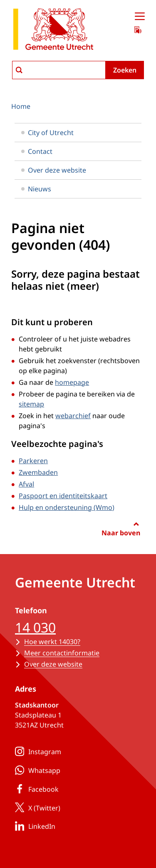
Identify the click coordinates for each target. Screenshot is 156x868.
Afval (26, 484)
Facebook (35, 789)
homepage (72, 382)
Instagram (36, 751)
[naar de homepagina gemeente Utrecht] (53, 31)
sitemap (31, 404)
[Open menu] (140, 17)
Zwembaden (38, 472)
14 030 (35, 627)
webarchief (73, 416)
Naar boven (121, 533)
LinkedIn (33, 826)
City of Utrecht (47, 133)
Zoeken (125, 70)
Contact (37, 151)
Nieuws (36, 189)
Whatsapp (36, 770)
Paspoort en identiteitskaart (63, 496)
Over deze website (54, 170)
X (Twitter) (36, 808)
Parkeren (33, 461)
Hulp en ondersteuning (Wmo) (67, 507)
